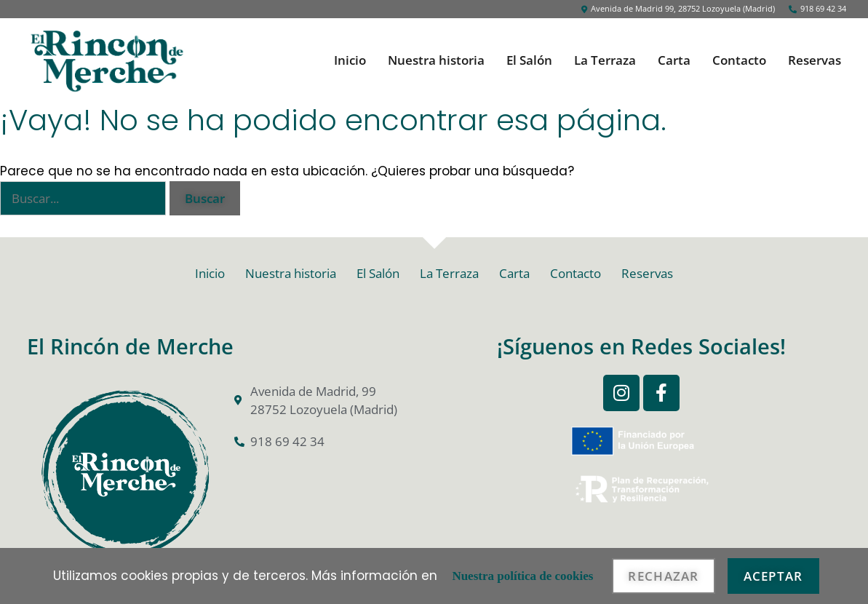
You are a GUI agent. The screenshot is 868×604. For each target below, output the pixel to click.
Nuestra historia (436, 60)
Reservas (815, 60)
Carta (674, 60)
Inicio (350, 60)
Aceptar (773, 576)
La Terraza (605, 60)
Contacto (739, 60)
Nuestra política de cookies (522, 576)
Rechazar (663, 576)
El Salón (529, 60)
